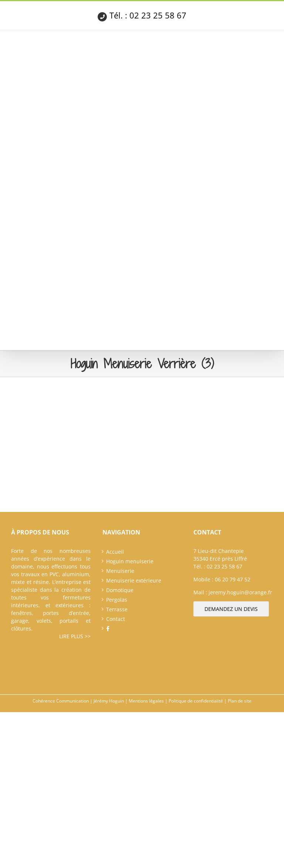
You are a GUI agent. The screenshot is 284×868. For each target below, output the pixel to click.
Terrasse (117, 609)
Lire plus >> (75, 636)
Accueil (115, 552)
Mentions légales (146, 701)
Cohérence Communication (61, 701)
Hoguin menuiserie (130, 561)
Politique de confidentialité (196, 701)
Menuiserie (120, 571)
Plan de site (240, 701)
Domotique (120, 590)
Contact (116, 619)
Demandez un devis (231, 609)
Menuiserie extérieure (134, 580)
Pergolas (117, 600)
